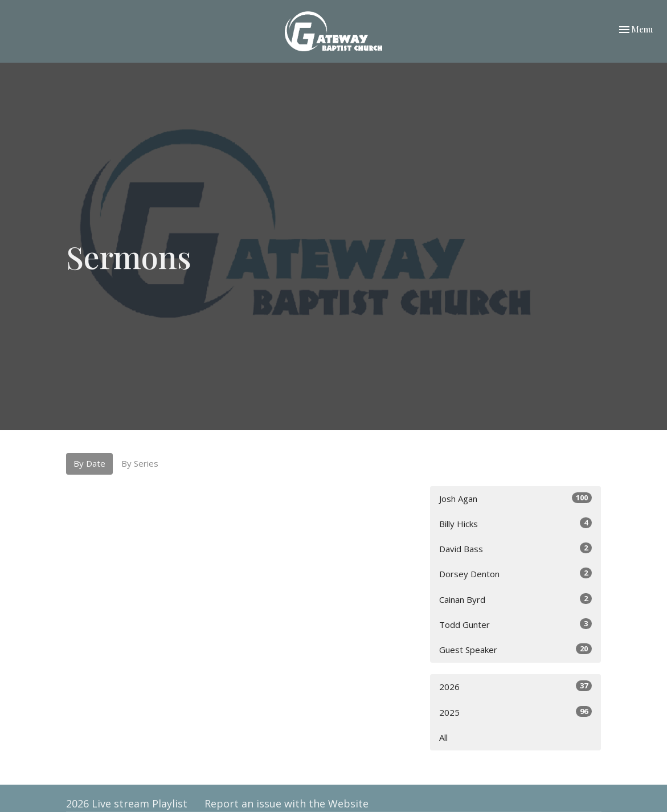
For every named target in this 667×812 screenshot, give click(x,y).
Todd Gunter (515, 624)
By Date (89, 463)
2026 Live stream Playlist (127, 803)
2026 (515, 686)
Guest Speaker (515, 649)
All (443, 737)
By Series (140, 463)
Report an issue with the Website (287, 803)
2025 (515, 712)
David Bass (515, 548)
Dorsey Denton (515, 574)
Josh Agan (515, 498)
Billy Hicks (515, 523)
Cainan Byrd (515, 599)
